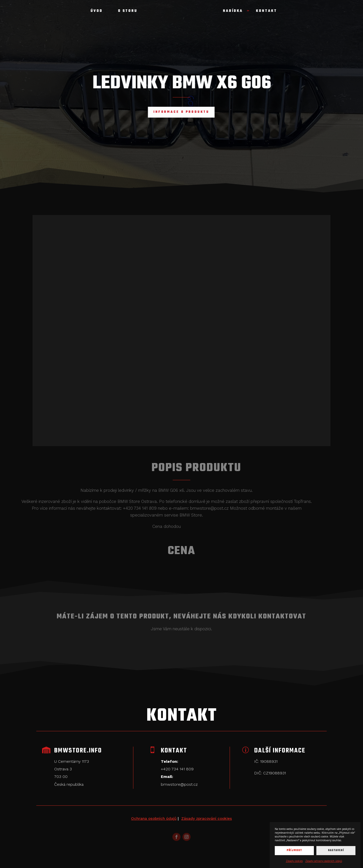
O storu (128, 12)
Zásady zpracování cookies (207, 819)
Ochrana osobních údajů (154, 819)
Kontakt (266, 12)
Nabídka (233, 12)
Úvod (97, 12)
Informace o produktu (170, 112)
